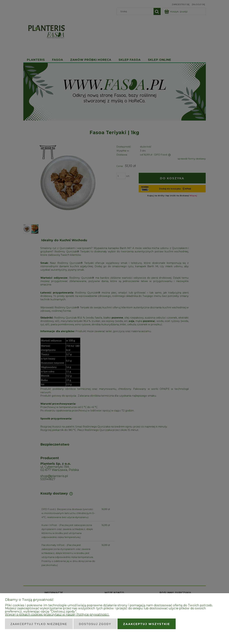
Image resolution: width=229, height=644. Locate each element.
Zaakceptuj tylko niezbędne (39, 624)
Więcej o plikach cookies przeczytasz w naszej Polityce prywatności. (57, 614)
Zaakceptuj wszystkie (147, 624)
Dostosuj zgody (95, 624)
